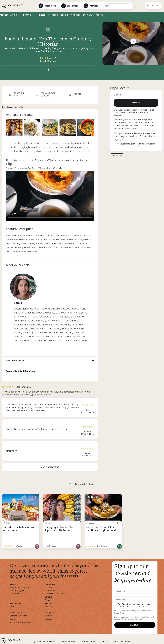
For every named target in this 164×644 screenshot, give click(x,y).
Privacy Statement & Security (42, 642)
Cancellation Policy (67, 642)
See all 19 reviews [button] (49, 61)
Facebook (49, 606)
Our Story (49, 587)
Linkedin (48, 616)
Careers (48, 597)
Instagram (49, 613)
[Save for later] (36, 497)
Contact (14, 619)
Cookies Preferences (122, 642)
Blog (12, 606)
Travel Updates (17, 613)
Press (47, 600)
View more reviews (50, 467)
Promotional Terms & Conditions (94, 642)
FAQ (51, 395)
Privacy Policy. (119, 613)
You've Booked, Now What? (22, 622)
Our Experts (50, 590)
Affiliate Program (17, 590)
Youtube (48, 619)
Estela (18, 303)
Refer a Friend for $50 (19, 587)
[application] (50, 196)
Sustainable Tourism (54, 594)
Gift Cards (14, 594)
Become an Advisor (18, 616)
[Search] (118, 6)
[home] (14, 8)
